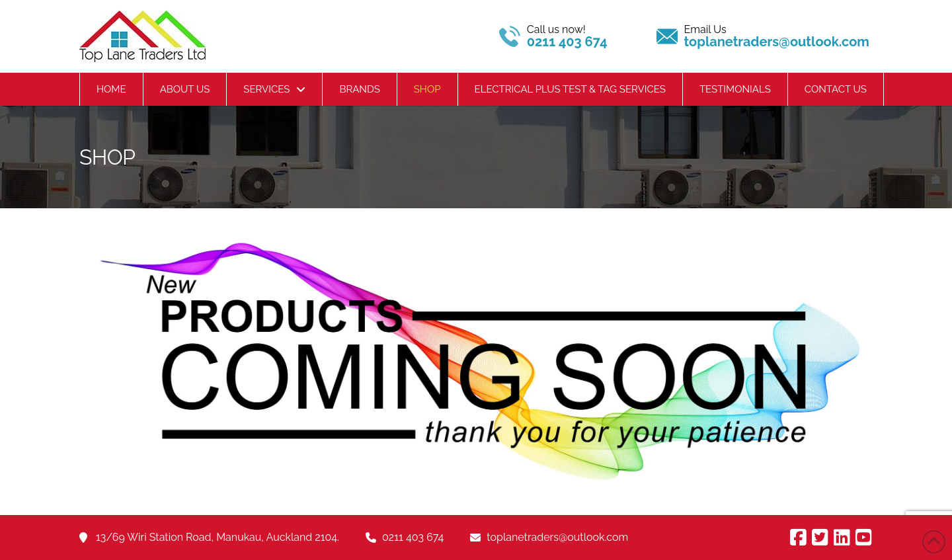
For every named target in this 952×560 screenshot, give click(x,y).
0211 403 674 (413, 537)
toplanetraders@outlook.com (557, 537)
